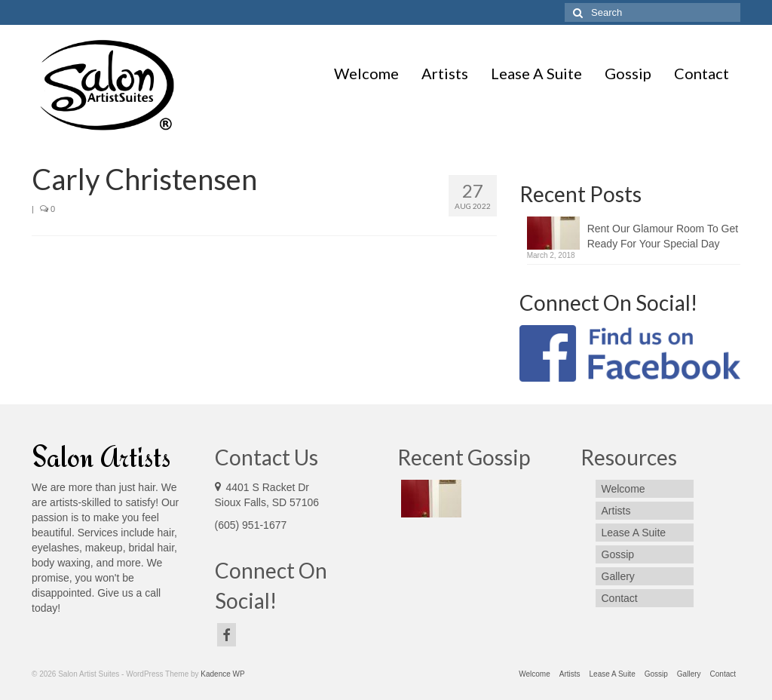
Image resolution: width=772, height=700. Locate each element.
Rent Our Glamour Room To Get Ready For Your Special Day (663, 236)
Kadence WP (222, 674)
